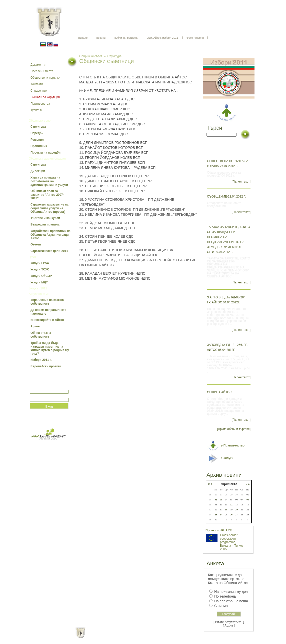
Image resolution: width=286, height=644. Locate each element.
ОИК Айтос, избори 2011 (162, 38)
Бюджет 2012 (38, 288)
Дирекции (38, 171)
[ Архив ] (229, 626)
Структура (38, 127)
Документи (38, 65)
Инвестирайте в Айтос (47, 320)
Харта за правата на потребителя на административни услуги (49, 181)
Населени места (42, 71)
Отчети (36, 244)
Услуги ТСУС (40, 269)
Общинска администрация (47, 159)
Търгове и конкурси (45, 218)
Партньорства (40, 104)
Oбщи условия (123, 637)
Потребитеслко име (44, 388)
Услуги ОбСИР (41, 276)
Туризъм (36, 110)
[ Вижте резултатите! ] (229, 622)
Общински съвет (40, 121)
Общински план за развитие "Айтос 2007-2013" (47, 195)
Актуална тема (39, 294)
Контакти (37, 84)
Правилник (39, 146)
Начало (83, 38)
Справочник (39, 91)
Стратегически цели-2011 (49, 251)
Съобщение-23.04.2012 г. (226, 197)
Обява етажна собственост (41, 335)
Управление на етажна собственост (47, 302)
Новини (101, 38)
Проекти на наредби (45, 153)
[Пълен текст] (241, 182)
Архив (35, 326)
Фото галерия (195, 38)
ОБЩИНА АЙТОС (219, 392)
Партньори (147, 637)
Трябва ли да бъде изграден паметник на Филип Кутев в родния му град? (50, 348)
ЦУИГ (33, 257)
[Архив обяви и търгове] (234, 429)
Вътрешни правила (45, 224)
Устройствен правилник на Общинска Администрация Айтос (50, 235)
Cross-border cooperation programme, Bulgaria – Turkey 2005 (232, 542)
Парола (35, 396)
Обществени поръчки (45, 78)
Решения (37, 140)
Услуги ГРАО (40, 263)
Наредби (37, 133)
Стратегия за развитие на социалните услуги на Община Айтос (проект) (49, 208)
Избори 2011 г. (41, 360)
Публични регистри (126, 38)
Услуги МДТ (39, 282)
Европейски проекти (46, 366)
